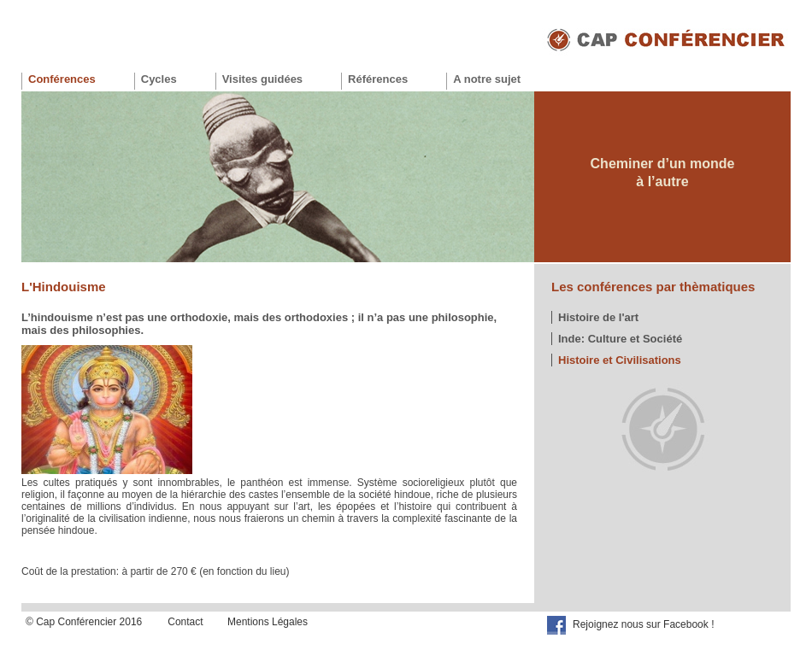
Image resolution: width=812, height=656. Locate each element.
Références (378, 79)
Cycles (159, 79)
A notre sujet (487, 79)
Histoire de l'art (598, 317)
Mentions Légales (268, 622)
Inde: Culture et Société (620, 339)
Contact (185, 622)
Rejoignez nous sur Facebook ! (643, 624)
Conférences (62, 79)
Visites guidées (262, 79)
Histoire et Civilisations (620, 360)
